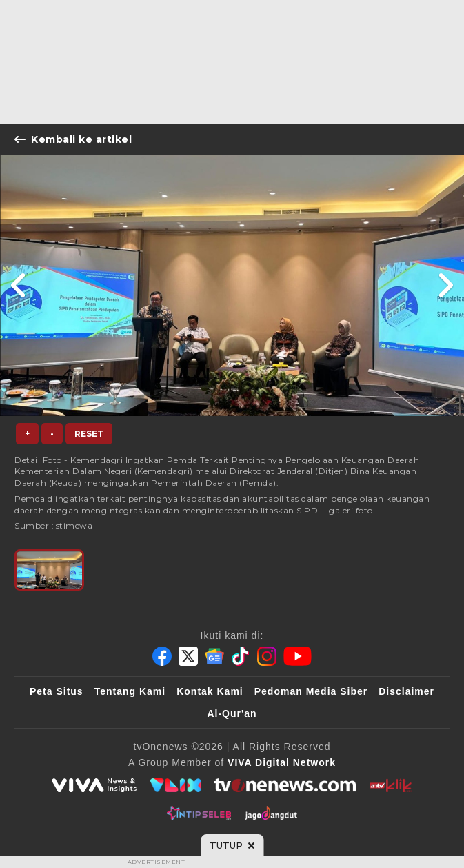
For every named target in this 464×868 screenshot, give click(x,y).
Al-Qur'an (232, 713)
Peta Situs (57, 691)
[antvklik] (391, 785)
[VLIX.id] (176, 785)
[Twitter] (188, 656)
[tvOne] (285, 785)
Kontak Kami (210, 691)
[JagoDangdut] (271, 813)
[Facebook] (162, 656)
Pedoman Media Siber (311, 691)
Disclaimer (406, 691)
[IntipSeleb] (199, 813)
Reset (89, 434)
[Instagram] (267, 656)
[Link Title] (19, 285)
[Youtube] (297, 656)
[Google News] (214, 656)
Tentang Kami (130, 691)
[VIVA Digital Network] (282, 762)
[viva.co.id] (94, 785)
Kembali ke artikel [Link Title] (73, 139)
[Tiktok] (241, 656)
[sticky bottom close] (232, 845)
